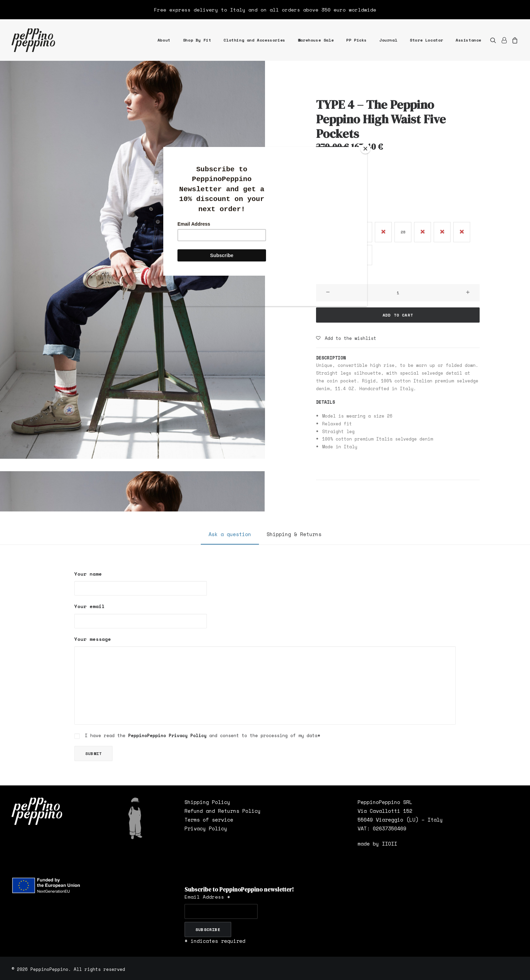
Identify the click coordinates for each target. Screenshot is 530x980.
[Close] (365, 149)
